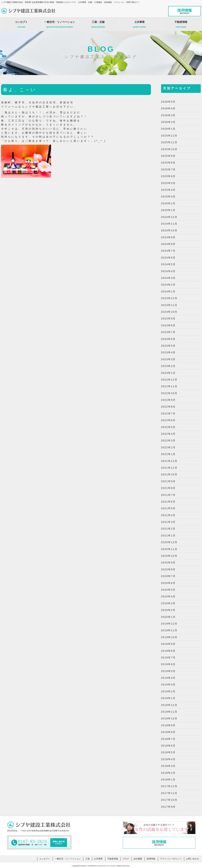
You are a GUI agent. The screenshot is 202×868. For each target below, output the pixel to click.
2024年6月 (168, 258)
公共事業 (140, 25)
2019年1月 (168, 698)
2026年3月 (168, 115)
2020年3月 (168, 603)
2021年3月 (168, 522)
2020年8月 (168, 569)
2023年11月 (169, 305)
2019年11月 (169, 630)
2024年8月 (168, 244)
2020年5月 (168, 590)
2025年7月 (168, 170)
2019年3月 (168, 685)
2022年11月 (169, 386)
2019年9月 (168, 644)
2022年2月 (168, 447)
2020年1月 (168, 617)
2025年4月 (168, 190)
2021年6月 (168, 502)
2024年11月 (169, 224)
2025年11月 (169, 142)
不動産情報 (181, 25)
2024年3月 (168, 278)
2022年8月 (168, 407)
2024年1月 (168, 292)
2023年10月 (169, 312)
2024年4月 (168, 271)
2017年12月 (169, 786)
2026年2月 (168, 122)
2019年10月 (169, 637)
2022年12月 (169, 380)
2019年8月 (168, 651)
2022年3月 (168, 441)
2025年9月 (168, 156)
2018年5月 (168, 752)
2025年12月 (169, 136)
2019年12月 (169, 624)
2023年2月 (168, 366)
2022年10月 (169, 393)
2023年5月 (168, 346)
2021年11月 (169, 468)
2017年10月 (169, 800)
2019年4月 (168, 678)
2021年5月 (168, 508)
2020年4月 (168, 596)
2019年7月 (168, 658)
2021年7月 (168, 495)
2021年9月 (168, 481)
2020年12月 (169, 542)
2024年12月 (169, 217)
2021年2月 (168, 529)
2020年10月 (169, 556)
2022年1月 (168, 454)
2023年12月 (169, 298)
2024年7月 (168, 251)
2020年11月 (169, 549)
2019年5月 (168, 671)
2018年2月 (168, 773)
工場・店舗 (98, 25)
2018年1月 (168, 780)
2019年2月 (168, 691)
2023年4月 (168, 352)
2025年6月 (168, 176)
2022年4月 (168, 434)
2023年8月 (168, 325)
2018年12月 (169, 705)
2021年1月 (168, 536)
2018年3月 (168, 766)
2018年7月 (168, 739)
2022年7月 (168, 414)
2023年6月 (168, 339)
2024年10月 (169, 230)
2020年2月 (168, 610)
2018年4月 (168, 759)
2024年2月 (168, 285)
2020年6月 (168, 583)
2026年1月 (168, 129)
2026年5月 (168, 102)
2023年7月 (168, 332)
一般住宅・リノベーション (60, 25)
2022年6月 (168, 420)
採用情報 (185, 12)
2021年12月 (169, 461)
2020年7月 (168, 576)
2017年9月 (168, 807)
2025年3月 (168, 197)
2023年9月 (168, 319)
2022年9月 (168, 400)
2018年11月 (169, 712)
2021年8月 (168, 488)
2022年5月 (168, 427)
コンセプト (21, 25)
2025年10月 (169, 149)
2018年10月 (169, 718)
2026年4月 (168, 108)
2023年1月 (168, 373)
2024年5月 (168, 264)
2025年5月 (168, 183)
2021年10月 (169, 474)
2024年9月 (168, 237)
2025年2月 (168, 203)
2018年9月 (168, 725)
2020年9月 (168, 563)
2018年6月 (168, 746)
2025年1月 (168, 210)
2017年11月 (169, 793)
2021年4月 (168, 515)
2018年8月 (168, 732)
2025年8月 (168, 163)
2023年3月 (168, 359)
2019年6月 (168, 664)
